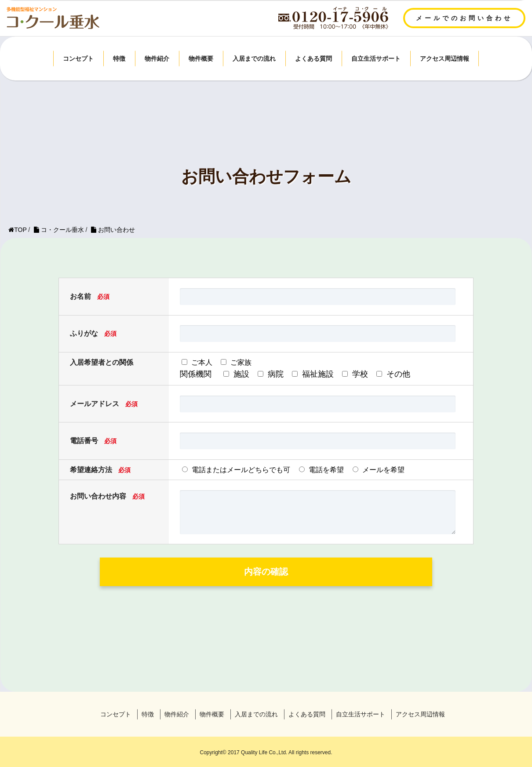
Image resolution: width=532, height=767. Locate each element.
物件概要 (201, 59)
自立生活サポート (376, 59)
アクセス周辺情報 (445, 59)
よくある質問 (313, 59)
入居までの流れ (254, 59)
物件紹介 (157, 59)
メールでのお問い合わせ (464, 18)
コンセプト (78, 59)
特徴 (119, 59)
